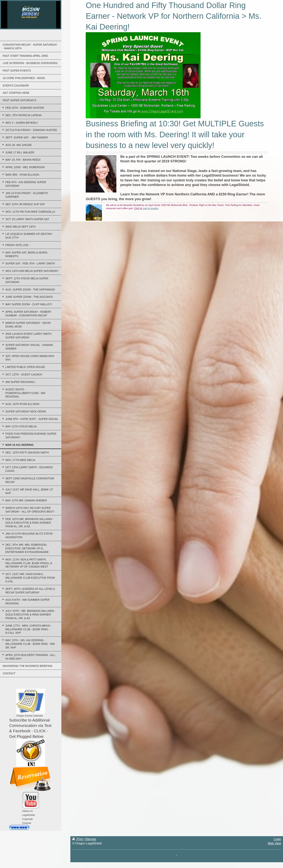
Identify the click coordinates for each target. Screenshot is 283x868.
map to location (146, 208)
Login (277, 839)
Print (78, 839)
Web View (274, 843)
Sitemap (91, 839)
